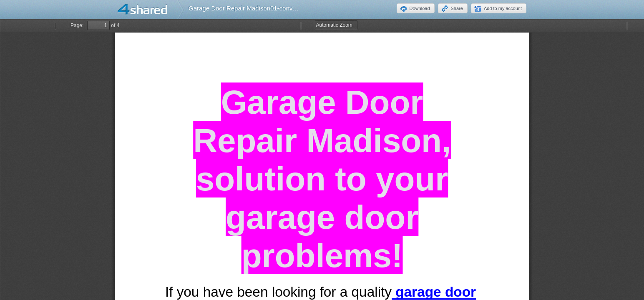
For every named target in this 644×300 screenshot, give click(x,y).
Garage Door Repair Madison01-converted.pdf (253, 8)
